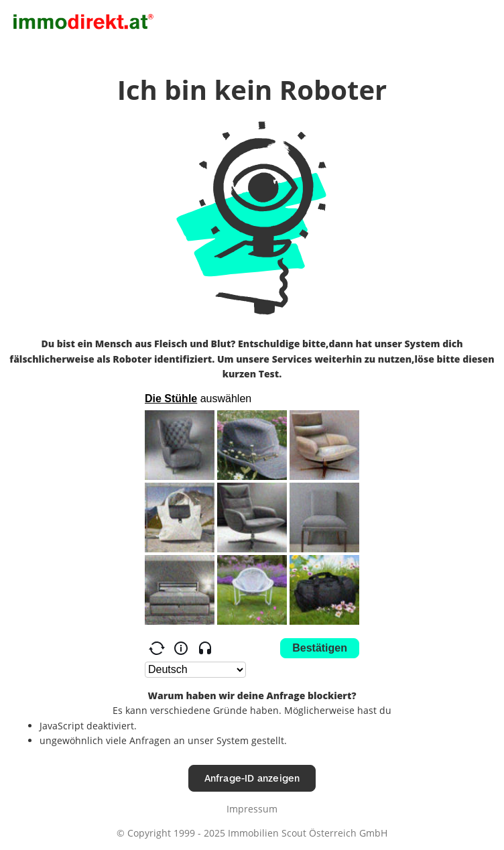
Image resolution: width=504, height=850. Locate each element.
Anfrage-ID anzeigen (252, 778)
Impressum (252, 809)
